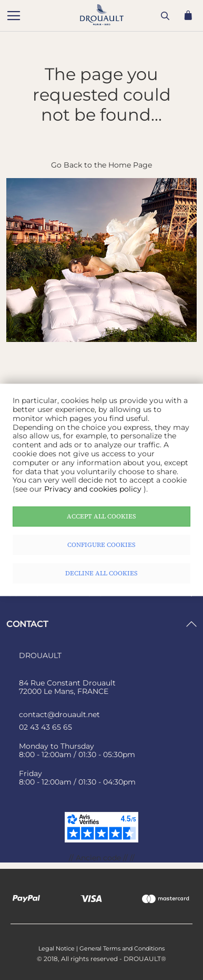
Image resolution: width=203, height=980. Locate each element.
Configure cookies (101, 545)
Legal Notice (57, 948)
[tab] (101, 624)
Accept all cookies (101, 516)
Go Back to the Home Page (101, 165)
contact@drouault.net (59, 714)
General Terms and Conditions (122, 948)
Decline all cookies (101, 573)
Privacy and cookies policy (94, 489)
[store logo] (54, 17)
